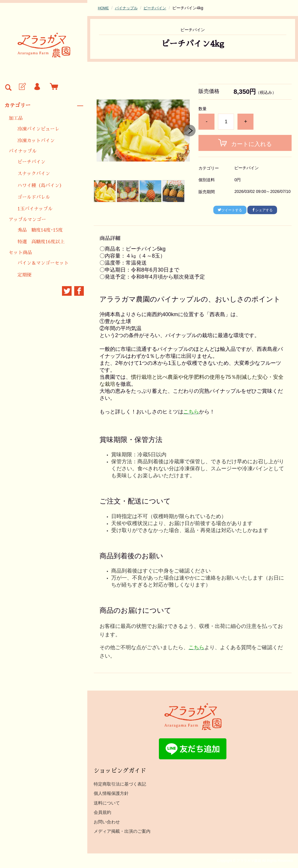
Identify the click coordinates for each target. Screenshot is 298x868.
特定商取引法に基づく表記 (120, 784)
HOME (104, 8)
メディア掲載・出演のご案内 (122, 831)
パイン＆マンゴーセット (43, 263)
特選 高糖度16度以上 (41, 242)
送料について (107, 803)
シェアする (262, 210)
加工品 (16, 118)
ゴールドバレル (34, 197)
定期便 (24, 275)
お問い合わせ (107, 822)
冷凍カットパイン (36, 141)
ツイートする (230, 210)
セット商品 (20, 253)
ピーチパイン (31, 162)
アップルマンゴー (27, 220)
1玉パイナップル (35, 209)
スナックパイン (34, 174)
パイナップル (23, 151)
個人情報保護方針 (111, 793)
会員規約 (102, 812)
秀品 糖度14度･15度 (40, 230)
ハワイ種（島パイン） (41, 186)
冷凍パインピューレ (38, 129)
